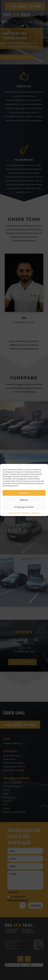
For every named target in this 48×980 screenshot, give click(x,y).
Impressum (36, 513)
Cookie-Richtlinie (14, 513)
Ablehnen (24, 500)
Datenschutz (26, 513)
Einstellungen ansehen (24, 507)
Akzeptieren (24, 493)
